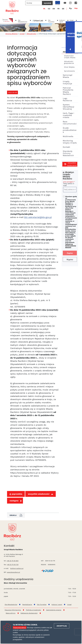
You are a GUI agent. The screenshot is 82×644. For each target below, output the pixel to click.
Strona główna (11, 34)
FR (58, 9)
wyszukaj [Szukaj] (47, 3)
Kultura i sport (62, 21)
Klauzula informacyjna (13, 610)
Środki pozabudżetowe (70, 130)
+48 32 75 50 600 (13, 561)
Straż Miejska (69, 67)
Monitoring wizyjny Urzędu (70, 142)
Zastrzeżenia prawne (54, 610)
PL (44, 9)
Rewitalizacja (27, 604)
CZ (49, 9)
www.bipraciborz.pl (13, 572)
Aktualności (31, 34)
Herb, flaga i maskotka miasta (68, 115)
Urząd (71, 20)
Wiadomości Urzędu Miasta (70, 57)
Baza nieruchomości (70, 123)
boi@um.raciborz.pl (17, 568)
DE (63, 9)
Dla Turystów (51, 21)
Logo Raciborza (67, 99)
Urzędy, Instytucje (67, 82)
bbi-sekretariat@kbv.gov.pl (38, 217)
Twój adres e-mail (70, 184)
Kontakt (66, 147)
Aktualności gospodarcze (69, 62)
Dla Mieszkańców (23, 21)
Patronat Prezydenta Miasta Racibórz (68, 91)
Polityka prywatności (33, 610)
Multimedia (68, 136)
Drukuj (16, 515)
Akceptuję (62, 626)
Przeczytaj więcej (20, 627)
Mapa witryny (11, 613)
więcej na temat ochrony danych (71, 246)
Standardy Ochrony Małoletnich (68, 153)
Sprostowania (69, 71)
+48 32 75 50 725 (13, 565)
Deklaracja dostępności (29, 613)
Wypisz (70, 259)
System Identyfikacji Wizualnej (68, 107)
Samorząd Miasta (67, 76)
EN (54, 9)
